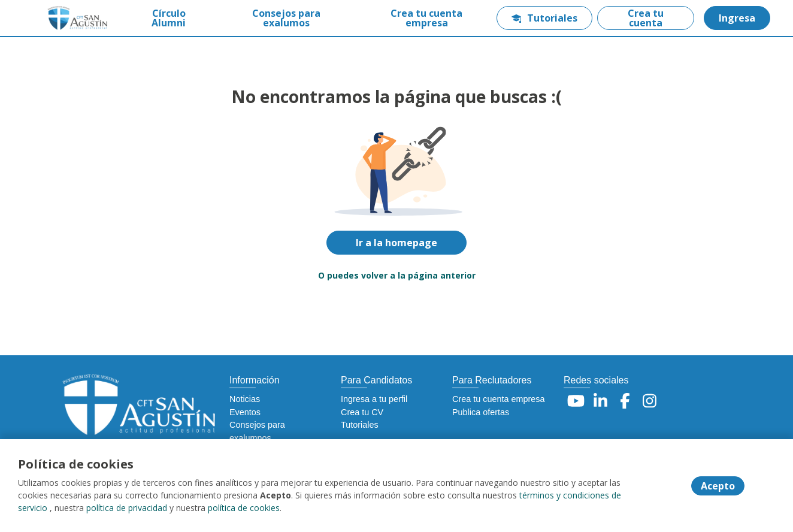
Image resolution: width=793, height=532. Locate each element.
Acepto (718, 486)
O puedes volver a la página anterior (397, 275)
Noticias (245, 399)
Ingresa (737, 18)
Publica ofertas (481, 412)
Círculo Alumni (169, 18)
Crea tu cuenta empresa (426, 18)
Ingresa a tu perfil (374, 399)
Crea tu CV (362, 412)
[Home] (69, 18)
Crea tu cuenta (646, 18)
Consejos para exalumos (286, 18)
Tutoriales (544, 18)
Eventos (245, 412)
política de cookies (244, 508)
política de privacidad (127, 508)
